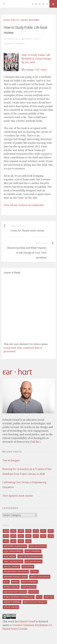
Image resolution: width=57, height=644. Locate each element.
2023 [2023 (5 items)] (13, 541)
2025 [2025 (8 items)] (28, 541)
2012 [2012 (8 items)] (51, 531)
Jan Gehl (30, 62)
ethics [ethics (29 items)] (35, 571)
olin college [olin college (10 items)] (29, 587)
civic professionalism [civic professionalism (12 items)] (30, 556)
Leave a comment (16, 43)
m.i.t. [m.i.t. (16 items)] (6, 582)
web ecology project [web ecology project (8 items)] (35, 602)
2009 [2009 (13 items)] (28, 531)
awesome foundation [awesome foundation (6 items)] (15, 546)
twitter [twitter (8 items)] (49, 597)
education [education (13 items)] (28, 566)
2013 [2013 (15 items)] (6, 536)
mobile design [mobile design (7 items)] (11, 587)
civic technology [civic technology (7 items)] (13, 561)
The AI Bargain (11, 460)
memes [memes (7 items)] (15, 582)
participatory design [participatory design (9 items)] (15, 592)
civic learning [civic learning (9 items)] (33, 551)
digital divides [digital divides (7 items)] (12, 566)
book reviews (30, 20)
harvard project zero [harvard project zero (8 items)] (15, 577)
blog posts (11, 20)
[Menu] (4, 4)
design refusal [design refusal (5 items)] (34, 561)
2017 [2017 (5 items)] (36, 536)
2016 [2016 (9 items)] (28, 536)
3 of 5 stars (41, 70)
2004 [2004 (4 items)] (6, 531)
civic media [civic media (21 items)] (9, 556)
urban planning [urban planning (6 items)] (12, 602)
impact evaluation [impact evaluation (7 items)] (40, 577)
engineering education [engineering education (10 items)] (16, 571)
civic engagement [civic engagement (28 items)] (13, 551)
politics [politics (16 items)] (34, 592)
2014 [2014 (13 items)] (13, 536)
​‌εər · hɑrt (17, 372)
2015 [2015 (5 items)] (21, 536)
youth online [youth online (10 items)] (11, 607)
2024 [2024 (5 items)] (21, 541)
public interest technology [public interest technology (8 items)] (19, 597)
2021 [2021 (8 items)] (6, 541)
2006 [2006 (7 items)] (13, 531)
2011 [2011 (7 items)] (43, 531)
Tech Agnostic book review (18, 496)
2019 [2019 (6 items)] (43, 536)
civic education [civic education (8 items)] (38, 546)
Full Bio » (36, 442)
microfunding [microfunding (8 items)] (29, 582)
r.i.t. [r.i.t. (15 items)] (39, 597)
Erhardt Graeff (33, 39)
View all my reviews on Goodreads (24, 205)
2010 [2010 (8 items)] (36, 531)
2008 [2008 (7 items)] (21, 531)
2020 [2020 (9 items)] (51, 536)
